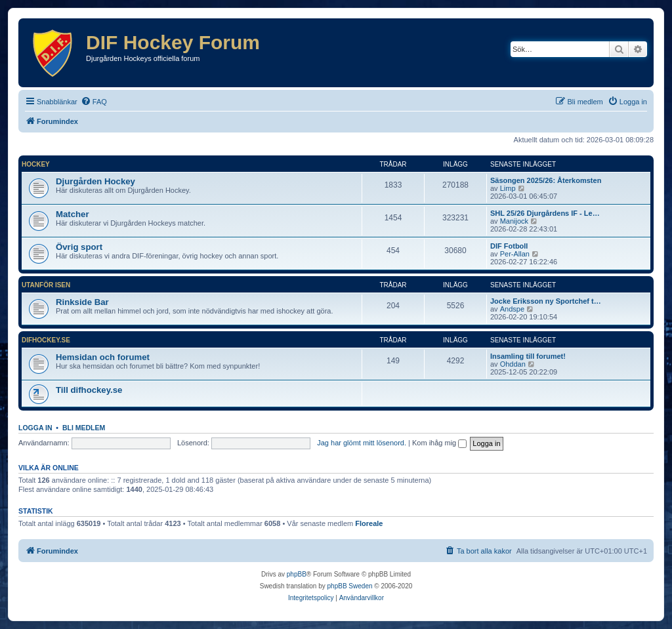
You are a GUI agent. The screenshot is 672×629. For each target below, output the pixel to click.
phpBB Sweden (350, 586)
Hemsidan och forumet (103, 357)
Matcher (73, 214)
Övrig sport (79, 247)
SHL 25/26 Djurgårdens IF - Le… (545, 213)
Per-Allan (515, 254)
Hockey (36, 164)
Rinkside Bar (82, 302)
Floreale (369, 523)
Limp (508, 188)
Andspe (512, 309)
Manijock (514, 221)
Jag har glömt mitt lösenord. (362, 443)
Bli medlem (84, 428)
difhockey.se (46, 340)
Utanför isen (46, 285)
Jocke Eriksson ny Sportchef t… (546, 301)
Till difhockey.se (89, 390)
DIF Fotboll (509, 246)
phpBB (297, 574)
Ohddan (513, 364)
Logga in (35, 428)
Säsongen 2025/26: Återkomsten (546, 180)
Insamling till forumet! (528, 356)
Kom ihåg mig (439, 443)
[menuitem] (94, 102)
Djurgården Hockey (95, 181)
